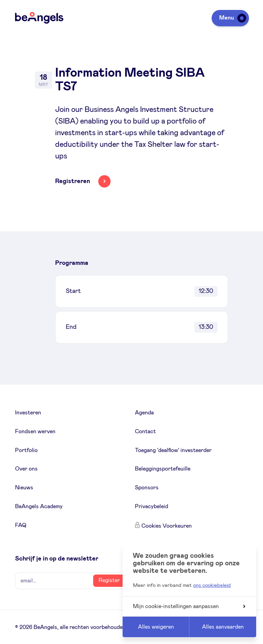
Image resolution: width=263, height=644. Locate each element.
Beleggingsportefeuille (163, 469)
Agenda (144, 413)
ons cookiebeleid (212, 585)
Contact (145, 432)
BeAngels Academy (39, 506)
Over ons (26, 469)
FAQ (21, 525)
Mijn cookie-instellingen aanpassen (189, 606)
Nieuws (24, 488)
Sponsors (147, 488)
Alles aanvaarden (223, 627)
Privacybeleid (152, 506)
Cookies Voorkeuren (167, 526)
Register (109, 580)
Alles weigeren (156, 627)
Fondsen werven (35, 432)
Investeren (28, 413)
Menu (231, 18)
